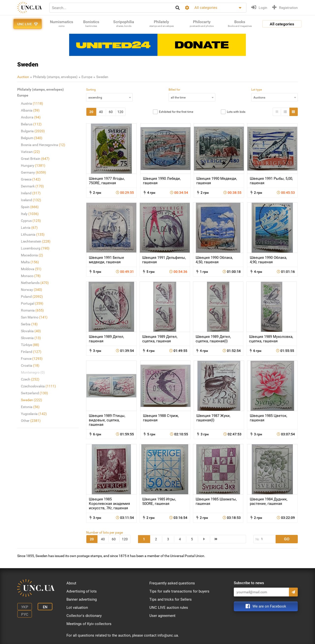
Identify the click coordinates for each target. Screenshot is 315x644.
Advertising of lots (82, 591)
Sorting (91, 90)
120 (120, 112)
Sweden (102, 77)
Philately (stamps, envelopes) (55, 77)
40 (101, 112)
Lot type (257, 90)
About (71, 583)
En (45, 607)
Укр (25, 607)
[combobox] (109, 97)
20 (91, 112)
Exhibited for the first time (176, 112)
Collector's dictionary (84, 616)
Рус (25, 614)
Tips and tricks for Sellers (171, 599)
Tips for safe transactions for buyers (179, 591)
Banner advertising (82, 599)
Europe (87, 77)
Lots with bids (236, 112)
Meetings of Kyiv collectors (89, 624)
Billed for (174, 90)
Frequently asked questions (172, 583)
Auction (23, 77)
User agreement (162, 616)
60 (111, 112)
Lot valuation (77, 608)
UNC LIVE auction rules (169, 608)
